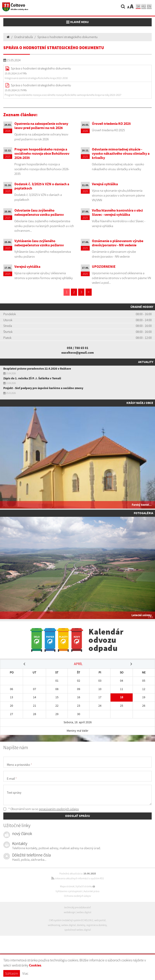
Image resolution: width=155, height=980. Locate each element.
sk (138, 6)
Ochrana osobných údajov (77, 896)
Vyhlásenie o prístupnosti (69, 891)
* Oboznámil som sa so (41, 809)
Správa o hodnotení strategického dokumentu (68, 37)
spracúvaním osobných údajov (59, 809)
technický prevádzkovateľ (77, 907)
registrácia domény (97, 925)
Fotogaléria (143, 513)
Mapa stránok (67, 886)
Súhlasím (12, 973)
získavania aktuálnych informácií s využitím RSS (78, 878)
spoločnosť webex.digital (78, 930)
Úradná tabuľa (23, 37)
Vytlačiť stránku (85, 886)
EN (149, 6)
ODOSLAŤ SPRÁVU (77, 816)
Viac (25, 973)
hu (144, 6)
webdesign (70, 912)
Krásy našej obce (140, 403)
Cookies (35, 965)
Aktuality (146, 362)
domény (81, 925)
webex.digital (84, 912)
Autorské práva (92, 891)
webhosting (54, 925)
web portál (100, 920)
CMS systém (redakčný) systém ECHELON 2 (71, 920)
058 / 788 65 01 (78, 348)
